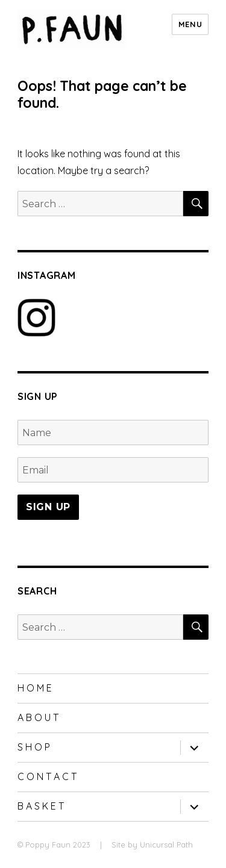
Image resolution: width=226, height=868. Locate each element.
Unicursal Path (166, 845)
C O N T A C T (47, 776)
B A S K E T (41, 806)
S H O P (34, 747)
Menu (190, 24)
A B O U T (38, 717)
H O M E (35, 688)
